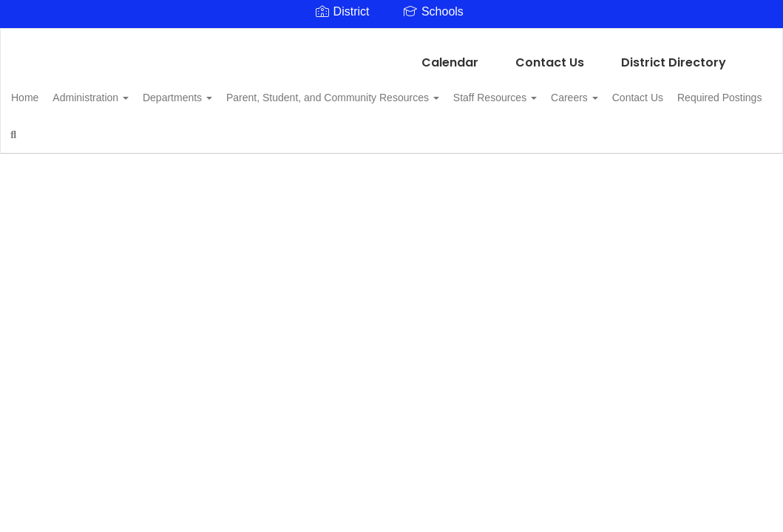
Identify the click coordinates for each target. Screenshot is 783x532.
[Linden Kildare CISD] (391, 38)
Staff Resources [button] (550, 90)
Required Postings (76, 127)
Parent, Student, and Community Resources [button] (380, 90)
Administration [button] (122, 90)
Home (48, 90)
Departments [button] (217, 90)
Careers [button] (638, 90)
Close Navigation (215, 133)
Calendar (450, 55)
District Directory (674, 55)
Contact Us (550, 55)
